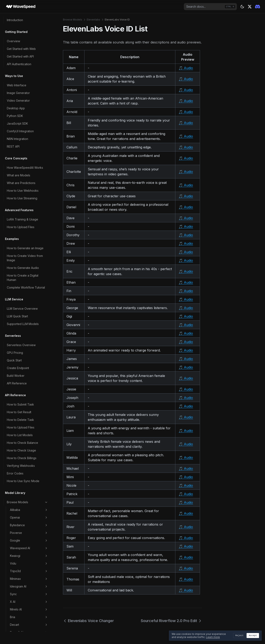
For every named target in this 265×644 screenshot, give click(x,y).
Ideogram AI (29, 105)
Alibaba (29, 29)
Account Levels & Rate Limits (26, 529)
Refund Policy (16, 544)
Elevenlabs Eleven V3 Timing (32, 199)
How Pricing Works (20, 514)
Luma (29, 314)
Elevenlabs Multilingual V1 (32, 226)
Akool (29, 414)
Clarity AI (29, 352)
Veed (29, 398)
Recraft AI (29, 151)
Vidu (29, 82)
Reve (29, 345)
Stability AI (29, 421)
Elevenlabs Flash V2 (30, 209)
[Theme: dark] (242, 7)
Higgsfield (29, 375)
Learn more (213, 637)
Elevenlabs (29, 174)
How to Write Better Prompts (26, 485)
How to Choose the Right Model (24, 475)
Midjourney (29, 368)
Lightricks (29, 337)
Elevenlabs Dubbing (30, 182)
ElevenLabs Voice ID (32, 283)
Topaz (29, 299)
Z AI (29, 306)
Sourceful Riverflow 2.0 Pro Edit (171, 621)
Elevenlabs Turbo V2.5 (32, 264)
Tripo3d (29, 90)
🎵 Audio (186, 68)
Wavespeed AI (29, 67)
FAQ (10, 610)
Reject (240, 635)
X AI (29, 120)
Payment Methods (19, 521)
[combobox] (210, 7)
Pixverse (29, 52)
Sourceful (29, 291)
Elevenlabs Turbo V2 (31, 256)
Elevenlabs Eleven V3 (32, 189)
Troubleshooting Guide (23, 617)
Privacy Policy (16, 588)
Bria (29, 136)
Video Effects (29, 437)
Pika (29, 329)
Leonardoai (29, 383)
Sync (29, 113)
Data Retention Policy (21, 573)
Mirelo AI (29, 128)
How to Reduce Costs (22, 493)
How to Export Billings (22, 537)
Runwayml (29, 429)
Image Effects (29, 452)
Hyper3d (29, 322)
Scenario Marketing (29, 444)
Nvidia (29, 360)
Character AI (29, 391)
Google (29, 59)
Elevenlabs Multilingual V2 (32, 238)
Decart (29, 143)
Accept (253, 635)
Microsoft (29, 166)
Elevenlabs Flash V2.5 (32, 217)
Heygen (29, 406)
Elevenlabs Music (29, 248)
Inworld (29, 159)
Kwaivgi (29, 75)
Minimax (29, 98)
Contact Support (18, 625)
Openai (29, 36)
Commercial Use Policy (22, 581)
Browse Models (27, 21)
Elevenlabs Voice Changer (29, 273)
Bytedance (29, 44)
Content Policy (17, 565)
